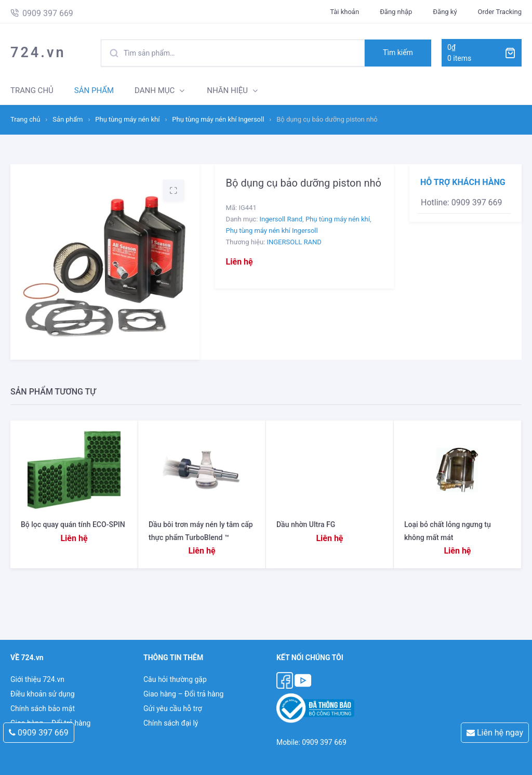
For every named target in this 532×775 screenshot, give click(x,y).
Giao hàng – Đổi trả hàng (183, 694)
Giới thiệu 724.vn (37, 679)
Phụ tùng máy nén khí (127, 119)
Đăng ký (445, 12)
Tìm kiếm (398, 52)
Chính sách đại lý (171, 723)
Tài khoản (344, 12)
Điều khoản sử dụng (43, 694)
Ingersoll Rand (281, 219)
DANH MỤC (155, 90)
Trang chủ (25, 119)
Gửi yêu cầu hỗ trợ (173, 708)
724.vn (38, 52)
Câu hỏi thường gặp (175, 679)
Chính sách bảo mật (43, 708)
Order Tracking (500, 12)
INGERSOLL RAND (294, 242)
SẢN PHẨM (94, 90)
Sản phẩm (68, 119)
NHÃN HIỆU (227, 90)
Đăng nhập (396, 12)
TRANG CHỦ (32, 90)
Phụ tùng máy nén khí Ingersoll (218, 119)
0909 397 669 (39, 733)
